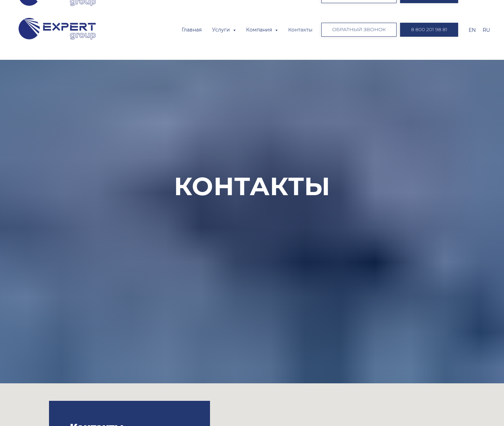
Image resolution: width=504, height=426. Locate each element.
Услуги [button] (222, 30)
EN (472, 30)
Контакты (300, 30)
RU (486, 30)
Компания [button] (260, 30)
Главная (192, 30)
